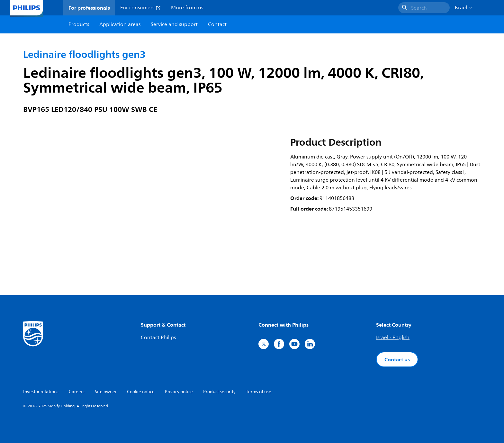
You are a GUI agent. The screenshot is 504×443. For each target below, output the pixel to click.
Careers (77, 392)
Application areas (120, 24)
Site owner (106, 392)
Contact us (397, 359)
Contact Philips (158, 338)
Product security (219, 392)
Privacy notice (179, 392)
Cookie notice (141, 392)
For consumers (140, 8)
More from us (187, 8)
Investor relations (41, 392)
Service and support (174, 24)
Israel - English (393, 338)
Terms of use (259, 392)
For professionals (89, 8)
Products (79, 24)
